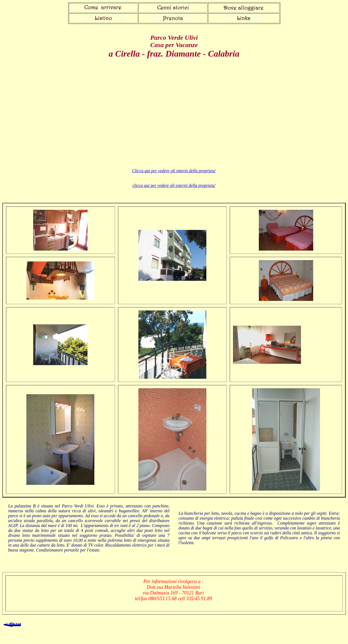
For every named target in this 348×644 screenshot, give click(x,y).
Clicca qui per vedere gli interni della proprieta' (174, 171)
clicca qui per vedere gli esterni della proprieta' (174, 185)
